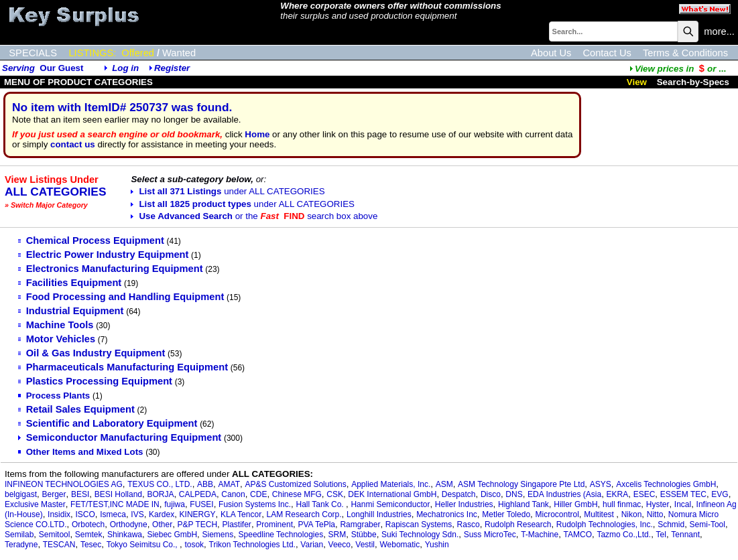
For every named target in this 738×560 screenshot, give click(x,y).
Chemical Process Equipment (91, 240)
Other (162, 524)
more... (719, 31)
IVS (137, 514)
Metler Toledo (506, 514)
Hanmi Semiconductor (390, 504)
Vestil (365, 545)
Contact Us (607, 53)
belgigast (21, 494)
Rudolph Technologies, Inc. (605, 524)
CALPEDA (198, 494)
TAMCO (578, 535)
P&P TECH (198, 524)
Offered (138, 53)
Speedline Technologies (281, 535)
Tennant (685, 535)
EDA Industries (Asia (564, 494)
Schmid (671, 524)
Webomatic (399, 545)
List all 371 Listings (228, 191)
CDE (258, 494)
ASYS (601, 484)
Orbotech (88, 524)
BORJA (160, 494)
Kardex (162, 514)
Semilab (19, 535)
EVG (720, 494)
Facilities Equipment (70, 283)
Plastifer (237, 524)
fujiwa (175, 504)
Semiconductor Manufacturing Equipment (120, 437)
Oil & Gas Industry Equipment (92, 353)
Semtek (89, 535)
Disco (491, 494)
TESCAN (59, 545)
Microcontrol (557, 514)
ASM (444, 484)
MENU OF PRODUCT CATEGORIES (78, 82)
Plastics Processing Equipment (95, 381)
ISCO (85, 514)
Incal (683, 504)
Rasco (469, 524)
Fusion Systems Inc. (255, 504)
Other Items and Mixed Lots (81, 452)
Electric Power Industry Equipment (104, 255)
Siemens (218, 535)
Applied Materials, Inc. (391, 484)
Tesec (91, 545)
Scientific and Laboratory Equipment (108, 423)
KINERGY (198, 514)
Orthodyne (129, 524)
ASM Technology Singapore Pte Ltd (521, 484)
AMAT (229, 484)
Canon (233, 494)
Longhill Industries (379, 514)
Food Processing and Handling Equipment (121, 297)
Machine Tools (56, 325)
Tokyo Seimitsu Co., (143, 545)
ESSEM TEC (683, 494)
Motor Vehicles (57, 339)
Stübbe (364, 535)
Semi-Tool (708, 524)
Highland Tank (524, 504)
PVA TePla (316, 524)
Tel (661, 535)
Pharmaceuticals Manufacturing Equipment (123, 367)
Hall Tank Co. (321, 504)
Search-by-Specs (693, 82)
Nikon (632, 514)
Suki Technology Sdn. (420, 535)
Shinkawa (125, 535)
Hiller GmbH (575, 504)
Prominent (274, 524)
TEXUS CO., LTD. (160, 484)
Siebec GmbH (172, 535)
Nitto (655, 514)
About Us (551, 53)
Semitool (55, 535)
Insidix (59, 514)
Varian (312, 545)
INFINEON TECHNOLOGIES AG (64, 484)
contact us (73, 144)
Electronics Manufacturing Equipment (111, 269)
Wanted (179, 53)
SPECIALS (33, 53)
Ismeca (113, 514)
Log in (125, 68)
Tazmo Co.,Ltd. (624, 535)
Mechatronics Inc (447, 514)
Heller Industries (464, 504)
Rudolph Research (518, 524)
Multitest (600, 514)
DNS (514, 494)
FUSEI (201, 504)
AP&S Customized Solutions (295, 484)
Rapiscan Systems (419, 524)
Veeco (340, 545)
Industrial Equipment (71, 311)
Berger (54, 494)
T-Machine (540, 535)
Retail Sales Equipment (76, 409)
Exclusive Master (35, 504)
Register (172, 68)
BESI (80, 494)
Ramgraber (360, 524)
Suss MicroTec (490, 535)
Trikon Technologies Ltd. (252, 545)
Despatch (459, 494)
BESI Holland (118, 494)
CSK (335, 494)
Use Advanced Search (254, 216)
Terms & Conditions (685, 53)
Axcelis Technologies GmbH (666, 484)
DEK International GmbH (392, 494)
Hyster (658, 504)
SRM (337, 535)
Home (257, 134)
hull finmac (622, 504)
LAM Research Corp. (304, 514)
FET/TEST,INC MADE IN (115, 504)
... (678, 69)
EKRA (618, 494)
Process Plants (54, 396)
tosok (194, 545)
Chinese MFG (297, 494)
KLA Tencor (241, 514)
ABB (205, 484)
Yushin (437, 545)
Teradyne (21, 545)
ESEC (644, 494)
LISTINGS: (92, 53)
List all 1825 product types (243, 204)
